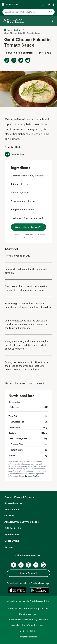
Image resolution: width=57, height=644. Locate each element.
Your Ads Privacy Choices (35, 608)
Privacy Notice (15, 608)
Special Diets (12, 534)
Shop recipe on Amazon (28, 227)
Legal (41, 625)
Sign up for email (28, 573)
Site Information (29, 625)
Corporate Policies (28, 631)
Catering (9, 516)
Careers (9, 547)
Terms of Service (32, 476)
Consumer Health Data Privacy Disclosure (28, 619)
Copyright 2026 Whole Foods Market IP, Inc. (28, 601)
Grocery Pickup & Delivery (19, 497)
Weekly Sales (12, 509)
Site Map (16, 625)
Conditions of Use (28, 614)
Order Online (12, 541)
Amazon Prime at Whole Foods (22, 522)
